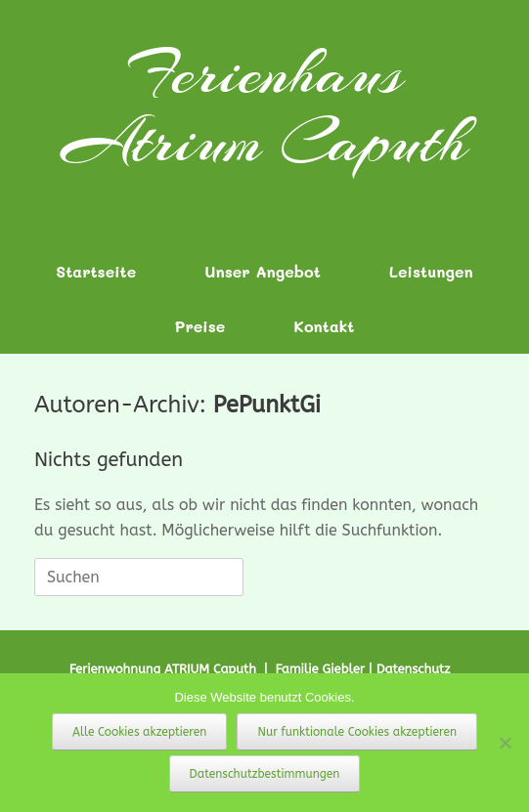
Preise (200, 326)
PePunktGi (267, 405)
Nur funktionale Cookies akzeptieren (357, 732)
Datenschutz (414, 669)
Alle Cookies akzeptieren (139, 732)
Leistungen (431, 271)
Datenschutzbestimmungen (265, 774)
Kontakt (324, 326)
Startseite (96, 271)
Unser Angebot (263, 271)
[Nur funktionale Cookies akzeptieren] (505, 743)
